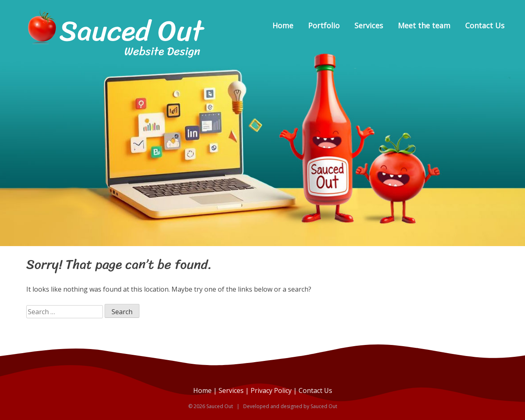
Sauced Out (324, 406)
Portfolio (324, 25)
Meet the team (424, 25)
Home (283, 25)
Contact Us (485, 25)
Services (369, 25)
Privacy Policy (271, 390)
